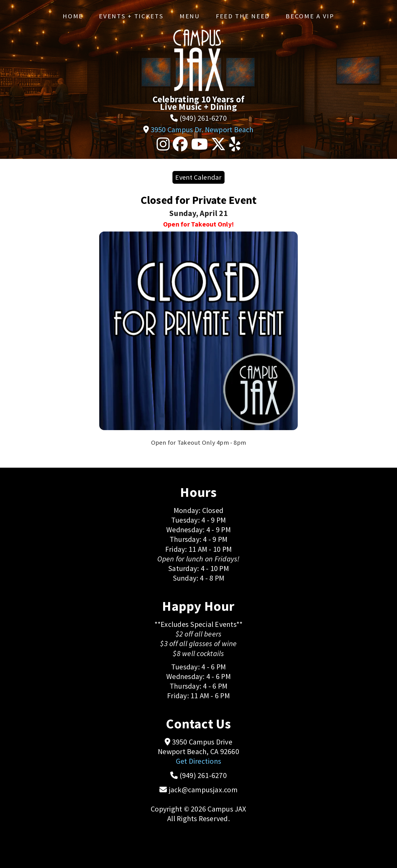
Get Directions (198, 761)
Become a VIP (310, 16)
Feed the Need (243, 16)
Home (73, 16)
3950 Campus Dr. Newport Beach (202, 130)
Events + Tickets (131, 16)
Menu (190, 16)
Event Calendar (198, 177)
